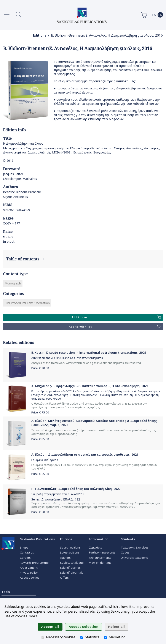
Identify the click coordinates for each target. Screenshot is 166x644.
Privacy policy (29, 573)
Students (128, 539)
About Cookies (30, 578)
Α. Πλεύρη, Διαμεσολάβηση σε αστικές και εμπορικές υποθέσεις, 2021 (85, 454)
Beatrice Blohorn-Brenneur (22, 192)
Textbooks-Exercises (135, 547)
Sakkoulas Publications (37, 539)
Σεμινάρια (96, 547)
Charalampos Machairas (20, 179)
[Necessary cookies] (43, 637)
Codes (125, 552)
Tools (6, 592)
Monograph (13, 283)
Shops (24, 547)
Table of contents (25, 259)
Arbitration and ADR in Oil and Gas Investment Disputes (67, 358)
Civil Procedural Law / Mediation (27, 303)
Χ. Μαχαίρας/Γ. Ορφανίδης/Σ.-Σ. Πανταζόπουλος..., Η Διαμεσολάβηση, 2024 (90, 386)
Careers (25, 558)
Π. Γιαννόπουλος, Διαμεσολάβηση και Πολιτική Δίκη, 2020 (76, 489)
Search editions (70, 547)
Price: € (40, 368)
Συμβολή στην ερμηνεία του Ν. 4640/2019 (58, 494)
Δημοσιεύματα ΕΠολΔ (57, 499)
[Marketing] (106, 637)
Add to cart (116, 317)
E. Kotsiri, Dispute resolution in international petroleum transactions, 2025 (89, 353)
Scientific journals (72, 573)
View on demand (100, 563)
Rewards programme (34, 563)
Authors (65, 558)
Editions (40, 35)
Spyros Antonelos (15, 197)
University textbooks (134, 558)
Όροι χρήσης (29, 568)
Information (99, 539)
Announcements (100, 558)
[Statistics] (82, 637)
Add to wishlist (115, 327)
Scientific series (70, 568)
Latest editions (70, 552)
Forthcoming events (102, 552)
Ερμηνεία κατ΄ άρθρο (45, 460)
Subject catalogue (72, 563)
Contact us (27, 552)
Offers (64, 578)
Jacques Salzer (13, 174)
